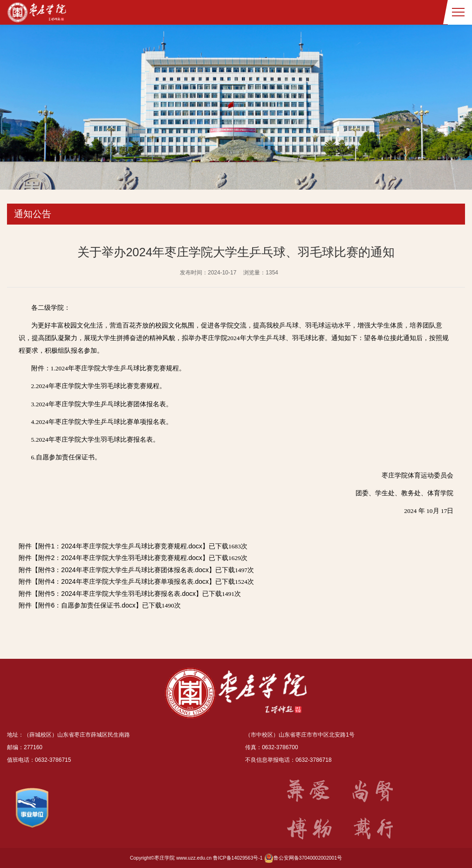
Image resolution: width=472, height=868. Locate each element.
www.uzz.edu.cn (194, 858)
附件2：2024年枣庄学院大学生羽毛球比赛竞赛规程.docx (120, 558)
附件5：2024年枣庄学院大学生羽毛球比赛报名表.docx (117, 594)
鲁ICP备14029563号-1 (238, 858)
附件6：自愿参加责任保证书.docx (87, 605)
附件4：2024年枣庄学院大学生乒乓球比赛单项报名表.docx (123, 581)
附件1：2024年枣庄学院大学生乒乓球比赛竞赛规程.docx (120, 546)
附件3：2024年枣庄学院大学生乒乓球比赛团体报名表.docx (123, 570)
